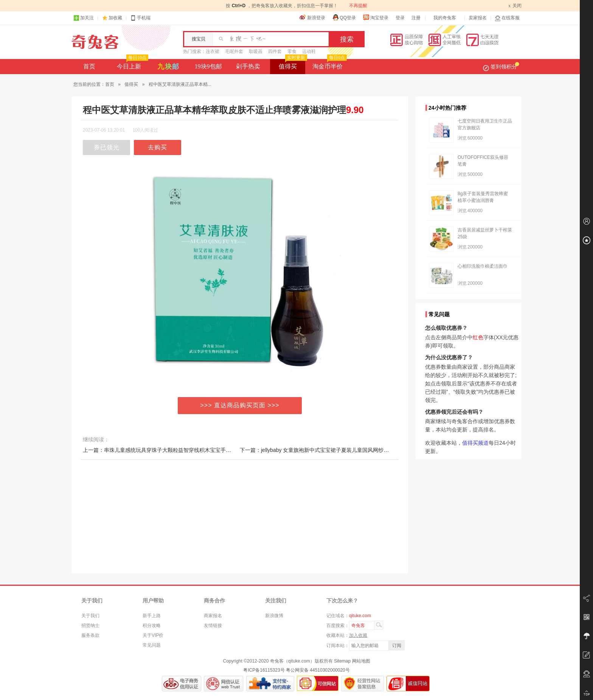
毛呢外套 (234, 51)
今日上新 (132, 64)
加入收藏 (358, 635)
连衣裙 (213, 51)
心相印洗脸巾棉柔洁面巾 (483, 266)
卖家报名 (478, 18)
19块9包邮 (208, 66)
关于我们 (90, 616)
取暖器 (256, 51)
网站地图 (361, 661)
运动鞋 (309, 51)
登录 (400, 18)
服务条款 (90, 635)
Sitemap (342, 661)
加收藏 (115, 18)
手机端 (140, 18)
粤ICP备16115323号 (264, 670)
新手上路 (152, 616)
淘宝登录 (376, 17)
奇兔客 (95, 42)
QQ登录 (344, 17)
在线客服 (507, 18)
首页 (89, 66)
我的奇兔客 (445, 18)
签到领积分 (501, 67)
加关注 (84, 18)
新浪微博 (274, 616)
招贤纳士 (90, 625)
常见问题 (152, 645)
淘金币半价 (329, 64)
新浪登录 (312, 17)
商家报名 (213, 616)
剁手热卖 (248, 66)
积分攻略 (152, 625)
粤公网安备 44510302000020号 (318, 670)
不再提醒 (358, 6)
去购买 (158, 147)
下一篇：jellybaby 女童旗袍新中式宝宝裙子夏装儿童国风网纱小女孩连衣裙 (328, 450)
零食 (292, 51)
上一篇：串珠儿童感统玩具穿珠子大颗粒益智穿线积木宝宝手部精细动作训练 (173, 450)
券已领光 (107, 147)
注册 (416, 18)
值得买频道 (475, 443)
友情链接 (213, 625)
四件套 (275, 51)
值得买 (292, 64)
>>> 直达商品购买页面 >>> (240, 405)
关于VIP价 (153, 635)
